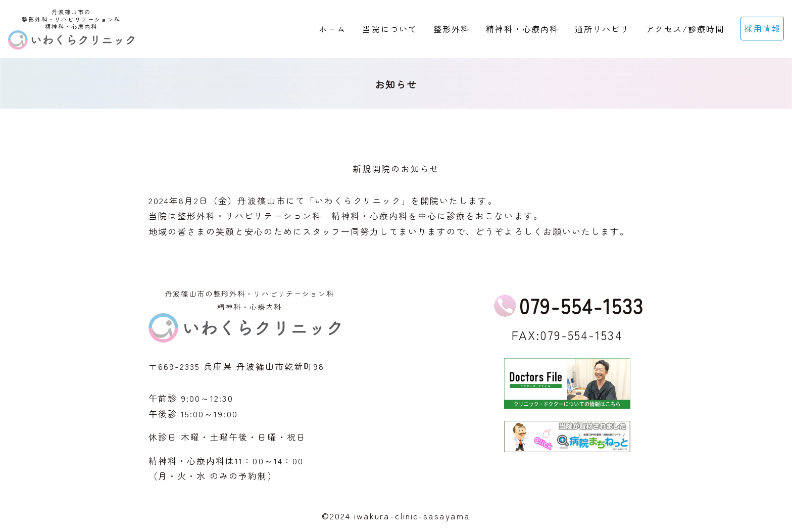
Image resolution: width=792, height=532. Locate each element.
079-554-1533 (581, 306)
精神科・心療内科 (522, 29)
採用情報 (762, 28)
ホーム (332, 29)
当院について (389, 29)
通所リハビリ (602, 29)
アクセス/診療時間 (685, 29)
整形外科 (452, 29)
